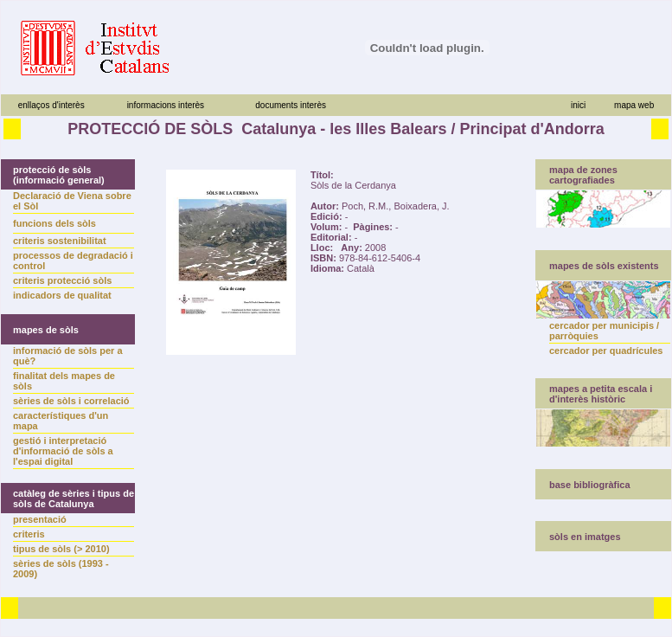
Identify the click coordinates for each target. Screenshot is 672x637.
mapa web (634, 105)
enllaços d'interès (51, 105)
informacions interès (166, 105)
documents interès (291, 105)
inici (578, 105)
